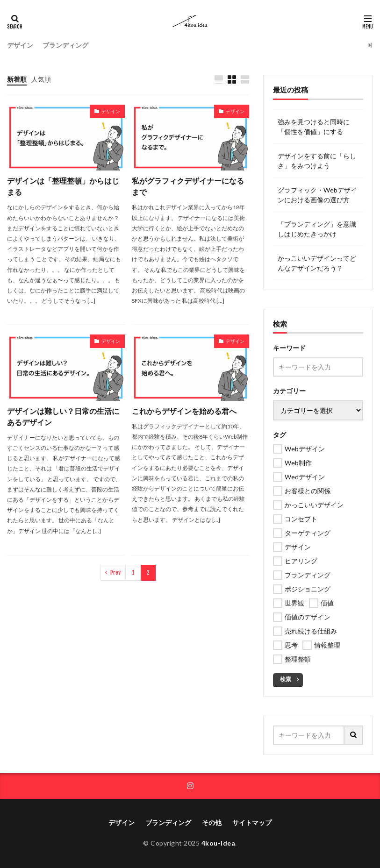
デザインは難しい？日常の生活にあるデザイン (63, 416)
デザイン (20, 45)
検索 (286, 679)
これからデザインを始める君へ (184, 411)
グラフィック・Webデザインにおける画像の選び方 (317, 195)
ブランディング (65, 45)
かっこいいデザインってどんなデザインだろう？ (317, 263)
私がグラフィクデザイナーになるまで (188, 186)
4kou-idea (219, 843)
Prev (115, 573)
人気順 (41, 79)
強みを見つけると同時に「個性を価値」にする (314, 127)
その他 (212, 822)
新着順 (17, 79)
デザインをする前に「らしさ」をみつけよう (317, 161)
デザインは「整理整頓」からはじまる (63, 186)
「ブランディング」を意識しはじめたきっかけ (317, 229)
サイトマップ (252, 822)
